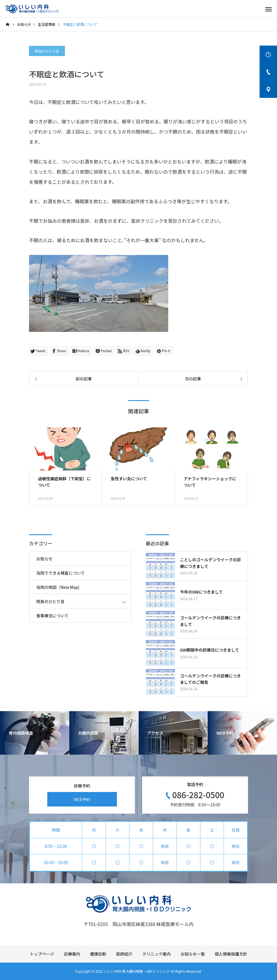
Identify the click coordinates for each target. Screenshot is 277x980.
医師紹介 (124, 954)
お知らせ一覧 (193, 954)
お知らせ (44, 559)
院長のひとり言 (47, 51)
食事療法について (52, 616)
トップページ (42, 954)
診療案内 (72, 954)
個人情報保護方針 (231, 954)
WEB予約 (82, 799)
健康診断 (98, 954)
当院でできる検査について (60, 573)
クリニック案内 (157, 954)
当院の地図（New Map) (58, 587)
